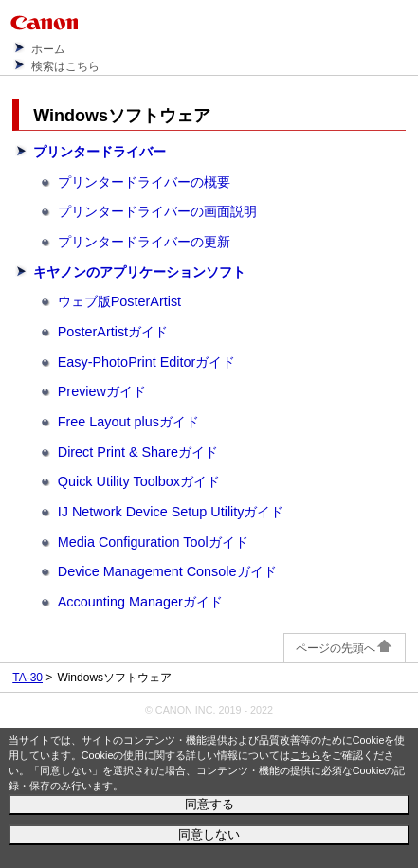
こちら (306, 755)
